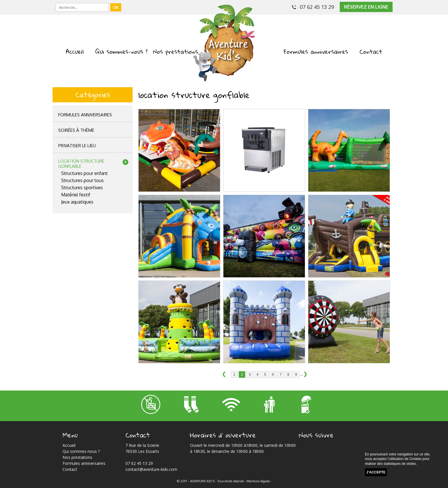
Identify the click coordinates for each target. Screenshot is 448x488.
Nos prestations (176, 51)
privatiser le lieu (77, 146)
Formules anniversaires (316, 51)
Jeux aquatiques (77, 202)
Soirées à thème (76, 130)
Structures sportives (82, 188)
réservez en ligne (366, 7)
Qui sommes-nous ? (121, 51)
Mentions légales (258, 481)
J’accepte (376, 472)
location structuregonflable (81, 164)
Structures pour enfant (84, 173)
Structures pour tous (82, 180)
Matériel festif (76, 195)
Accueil (75, 51)
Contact (371, 51)
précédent (226, 375)
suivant (307, 375)
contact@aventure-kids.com (151, 469)
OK (116, 7)
